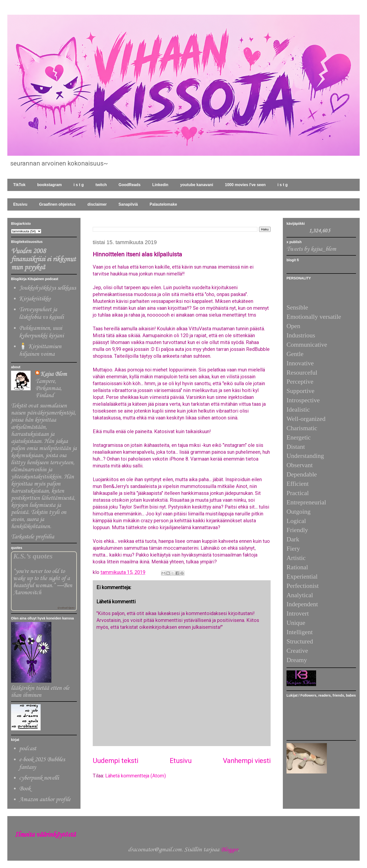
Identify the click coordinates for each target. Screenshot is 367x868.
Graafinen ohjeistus (57, 204)
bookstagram (49, 185)
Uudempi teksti (115, 761)
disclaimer (97, 204)
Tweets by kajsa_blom (311, 249)
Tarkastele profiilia (33, 537)
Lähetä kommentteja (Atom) (136, 776)
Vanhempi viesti (247, 761)
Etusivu (20, 204)
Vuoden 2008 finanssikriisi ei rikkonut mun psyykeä (43, 259)
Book (25, 789)
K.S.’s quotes (33, 556)
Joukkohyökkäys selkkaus (47, 288)
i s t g (79, 185)
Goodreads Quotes (66, 608)
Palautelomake (163, 204)
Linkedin (160, 185)
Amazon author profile (45, 800)
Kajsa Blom (54, 374)
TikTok (19, 185)
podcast (28, 749)
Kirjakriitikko (35, 299)
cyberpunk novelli (39, 778)
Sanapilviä (128, 204)
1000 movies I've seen (245, 185)
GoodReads (130, 185)
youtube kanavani (197, 185)
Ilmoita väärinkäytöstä (45, 835)
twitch (101, 185)
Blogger (229, 850)
